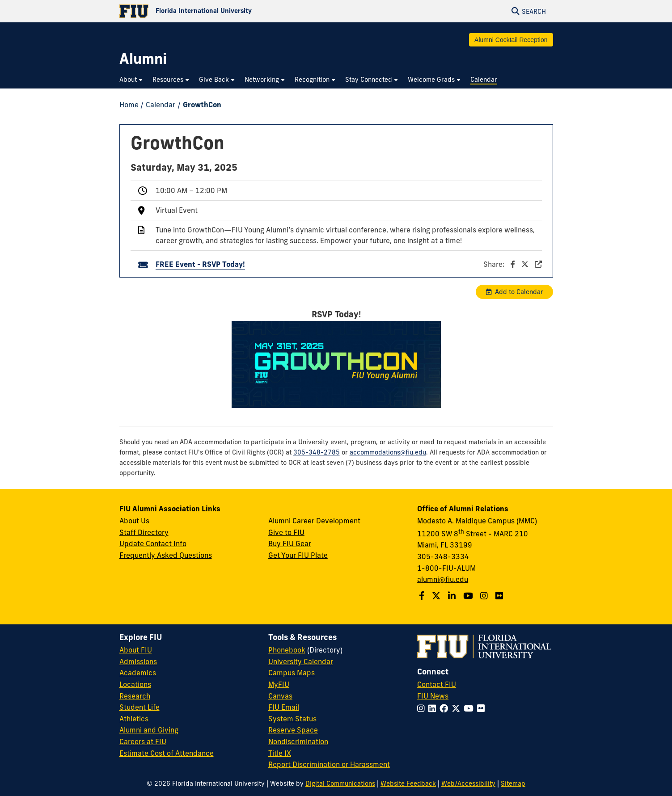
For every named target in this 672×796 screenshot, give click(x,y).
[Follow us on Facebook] (423, 596)
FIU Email (284, 707)
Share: (513, 264)
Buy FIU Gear (290, 543)
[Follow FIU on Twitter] (458, 708)
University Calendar (301, 661)
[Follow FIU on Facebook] (446, 708)
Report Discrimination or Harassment (329, 764)
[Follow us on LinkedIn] (453, 596)
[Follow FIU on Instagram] (423, 708)
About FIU (136, 650)
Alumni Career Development (314, 521)
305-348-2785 (317, 452)
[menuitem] (131, 80)
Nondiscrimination (298, 741)
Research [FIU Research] (135, 696)
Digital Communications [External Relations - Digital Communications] (340, 783)
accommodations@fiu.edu (388, 452)
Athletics (134, 719)
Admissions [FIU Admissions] (138, 661)
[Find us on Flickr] (500, 596)
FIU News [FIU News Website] (433, 696)
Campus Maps (292, 673)
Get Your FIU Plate (298, 555)
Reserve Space (293, 730)
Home (129, 105)
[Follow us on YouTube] (469, 596)
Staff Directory (144, 532)
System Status (292, 719)
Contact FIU (437, 684)
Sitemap (513, 783)
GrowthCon (202, 105)
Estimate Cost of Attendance (167, 753)
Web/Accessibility (468, 783)
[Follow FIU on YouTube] (470, 708)
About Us (134, 521)
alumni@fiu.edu (443, 579)
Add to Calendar (519, 292)
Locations (135, 684)
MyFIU (279, 684)
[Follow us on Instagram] (485, 596)
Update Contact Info (153, 543)
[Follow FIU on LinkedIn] (434, 708)
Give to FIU (286, 532)
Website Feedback (408, 783)
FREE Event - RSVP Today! (200, 264)
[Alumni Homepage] (143, 59)
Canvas (280, 696)
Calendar (161, 105)
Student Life (139, 707)
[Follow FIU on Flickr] (483, 708)
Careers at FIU (143, 741)
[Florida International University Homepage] (228, 11)
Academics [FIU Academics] (138, 673)
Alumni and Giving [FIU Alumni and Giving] (149, 730)
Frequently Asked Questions (166, 555)
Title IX (280, 753)
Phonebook (287, 650)
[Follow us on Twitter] (437, 596)
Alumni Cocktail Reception (511, 40)
